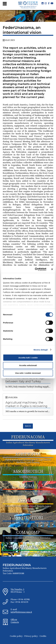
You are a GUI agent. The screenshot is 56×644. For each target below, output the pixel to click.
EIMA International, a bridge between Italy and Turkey (25, 380)
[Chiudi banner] (52, 269)
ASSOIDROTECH (28, 472)
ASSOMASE (28, 501)
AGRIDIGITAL (28, 454)
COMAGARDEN (28, 547)
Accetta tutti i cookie (28, 358)
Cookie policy (16, 636)
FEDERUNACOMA (28, 437)
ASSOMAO (28, 486)
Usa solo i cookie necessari (28, 373)
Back (28, 426)
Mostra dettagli (41, 350)
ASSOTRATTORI (28, 518)
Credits (43, 636)
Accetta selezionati (28, 365)
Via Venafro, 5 (17, 589)
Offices (14, 620)
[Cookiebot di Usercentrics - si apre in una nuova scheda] (35, 269)
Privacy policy (31, 636)
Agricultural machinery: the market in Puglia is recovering (26, 404)
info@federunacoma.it (21, 612)
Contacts (15, 622)
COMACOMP (28, 533)
